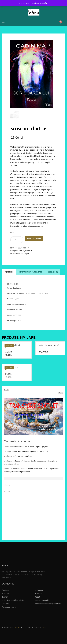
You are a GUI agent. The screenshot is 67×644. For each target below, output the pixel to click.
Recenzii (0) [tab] (53, 272)
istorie (21, 254)
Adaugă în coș (34, 238)
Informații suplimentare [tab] (30, 272)
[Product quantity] (17, 240)
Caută (6, 390)
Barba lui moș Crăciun (24, 456)
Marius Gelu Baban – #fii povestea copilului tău (30, 451)
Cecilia (6, 451)
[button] (50, 45)
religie (26, 254)
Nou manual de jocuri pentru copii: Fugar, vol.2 (31, 447)
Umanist (29, 251)
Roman (22, 251)
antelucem (8, 456)
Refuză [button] (46, 3)
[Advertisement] (33, 515)
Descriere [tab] (9, 272)
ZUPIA (16, 627)
